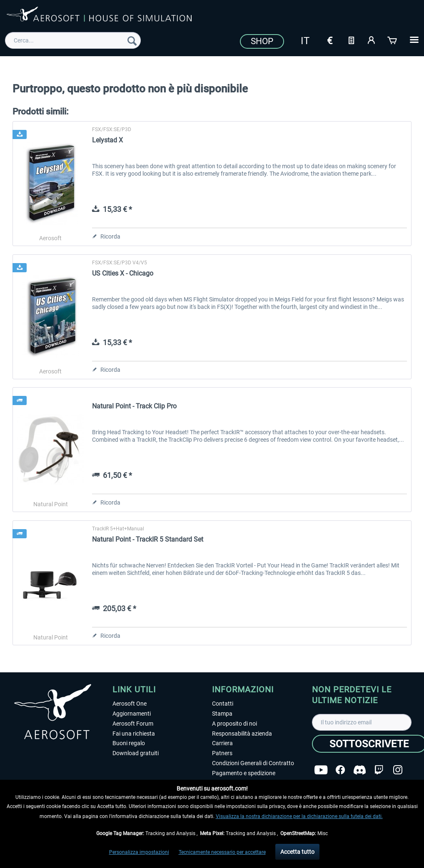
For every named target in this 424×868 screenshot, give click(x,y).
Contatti (223, 704)
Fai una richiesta (134, 734)
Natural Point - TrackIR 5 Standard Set (148, 539)
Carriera (222, 743)
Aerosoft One (130, 704)
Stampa (222, 714)
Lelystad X (107, 140)
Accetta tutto (297, 852)
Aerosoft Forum (133, 724)
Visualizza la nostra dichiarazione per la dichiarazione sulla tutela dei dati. (299, 816)
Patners (222, 753)
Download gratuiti (136, 753)
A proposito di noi (234, 724)
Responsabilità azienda (242, 734)
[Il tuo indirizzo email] (362, 722)
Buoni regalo (129, 743)
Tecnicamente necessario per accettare (222, 852)
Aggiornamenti (132, 714)
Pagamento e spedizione (244, 773)
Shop (262, 41)
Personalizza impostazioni (139, 852)
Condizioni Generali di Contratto (253, 763)
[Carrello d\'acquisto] (393, 40)
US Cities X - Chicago (123, 273)
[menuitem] (73, 40)
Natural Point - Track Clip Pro (134, 406)
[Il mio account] (372, 40)
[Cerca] (132, 40)
